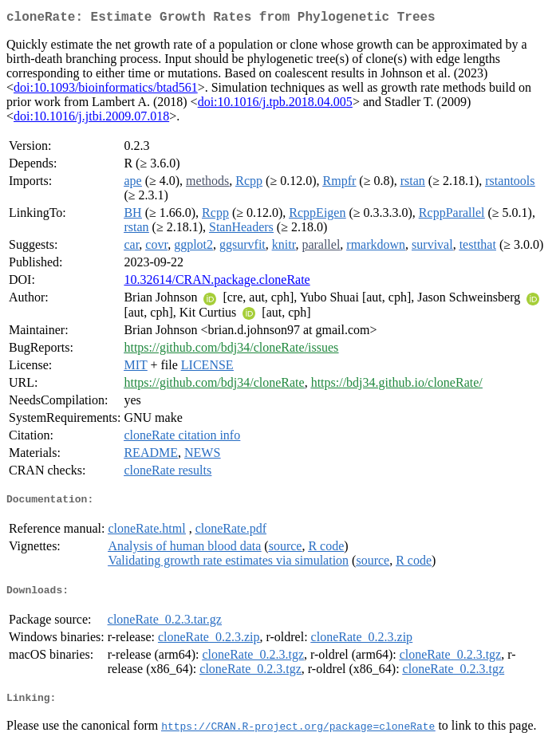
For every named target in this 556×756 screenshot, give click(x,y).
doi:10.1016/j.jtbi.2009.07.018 (91, 119)
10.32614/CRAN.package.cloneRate (217, 283)
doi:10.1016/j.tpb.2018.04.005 (275, 105)
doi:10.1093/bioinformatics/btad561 (106, 91)
